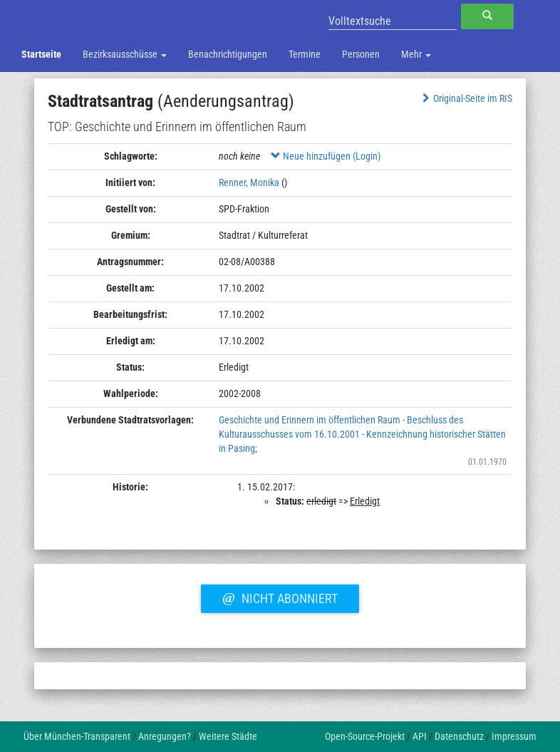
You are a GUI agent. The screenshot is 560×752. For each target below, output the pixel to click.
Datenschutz (459, 736)
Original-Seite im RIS (466, 98)
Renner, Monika (249, 182)
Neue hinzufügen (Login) (326, 156)
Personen (361, 54)
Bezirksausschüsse (125, 54)
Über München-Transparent (77, 736)
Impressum (514, 736)
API (420, 736)
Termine (305, 54)
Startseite (41, 54)
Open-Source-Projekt (365, 736)
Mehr (416, 54)
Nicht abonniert (280, 597)
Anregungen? (165, 736)
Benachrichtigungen (228, 54)
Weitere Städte (228, 736)
